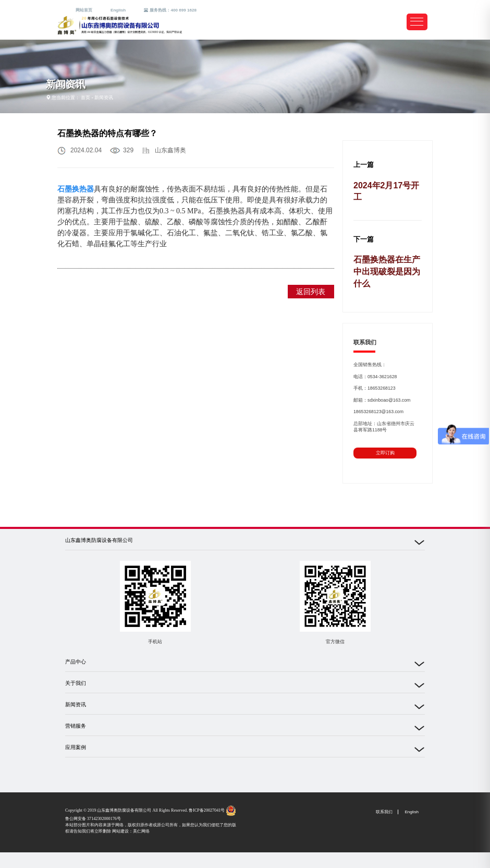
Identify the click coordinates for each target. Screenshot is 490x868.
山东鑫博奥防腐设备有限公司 (99, 540)
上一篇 (364, 165)
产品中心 (76, 662)
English (118, 10)
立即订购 (385, 453)
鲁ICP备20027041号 (207, 810)
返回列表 (311, 292)
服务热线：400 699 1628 (170, 10)
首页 (85, 98)
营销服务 (76, 726)
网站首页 (84, 10)
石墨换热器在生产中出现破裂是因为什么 (387, 272)
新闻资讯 (104, 98)
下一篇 (364, 239)
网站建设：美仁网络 (131, 831)
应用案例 (76, 747)
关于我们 (76, 683)
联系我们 (384, 812)
